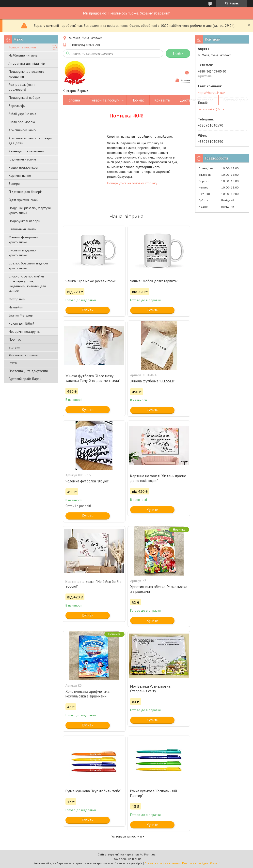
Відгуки (14, 347)
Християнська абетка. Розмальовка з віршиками (159, 589)
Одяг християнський (24, 200)
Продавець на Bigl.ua (126, 859)
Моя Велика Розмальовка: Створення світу (151, 689)
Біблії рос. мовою (22, 122)
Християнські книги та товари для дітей (30, 141)
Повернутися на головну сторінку (132, 183)
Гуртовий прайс (236, 100)
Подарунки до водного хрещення (26, 74)
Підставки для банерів (26, 192)
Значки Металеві (21, 315)
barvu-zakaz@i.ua (211, 109)
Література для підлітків (27, 63)
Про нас (15, 339)
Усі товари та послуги (127, 836)
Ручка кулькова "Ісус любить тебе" (93, 791)
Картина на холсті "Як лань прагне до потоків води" (158, 478)
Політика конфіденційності (201, 863)
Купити (88, 310)
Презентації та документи (28, 371)
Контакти (162, 100)
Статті (13, 363)
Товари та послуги (22, 47)
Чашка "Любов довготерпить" (154, 281)
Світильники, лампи (23, 229)
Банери (14, 184)
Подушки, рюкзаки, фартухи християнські (30, 210)
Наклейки (16, 307)
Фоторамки (17, 299)
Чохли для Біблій (21, 323)
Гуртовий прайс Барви (25, 379)
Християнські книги (23, 130)
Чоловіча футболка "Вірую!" (87, 481)
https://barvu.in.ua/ (211, 93)
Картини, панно (20, 175)
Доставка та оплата (23, 355)
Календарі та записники (26, 151)
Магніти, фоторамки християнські (23, 240)
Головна (74, 100)
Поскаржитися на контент (162, 863)
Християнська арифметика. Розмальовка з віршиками (88, 694)
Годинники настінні (22, 159)
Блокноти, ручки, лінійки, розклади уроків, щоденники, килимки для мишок (27, 284)
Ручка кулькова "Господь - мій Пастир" (154, 793)
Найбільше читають (23, 55)
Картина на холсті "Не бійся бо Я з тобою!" (93, 584)
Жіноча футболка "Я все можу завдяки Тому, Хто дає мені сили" (93, 378)
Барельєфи (17, 106)
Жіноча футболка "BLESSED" (153, 381)
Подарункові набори (24, 98)
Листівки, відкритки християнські (23, 253)
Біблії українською (22, 114)
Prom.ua (150, 854)
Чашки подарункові (23, 167)
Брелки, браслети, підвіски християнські (28, 266)
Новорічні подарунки (25, 332)
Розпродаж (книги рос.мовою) (22, 87)
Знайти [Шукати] (178, 53)
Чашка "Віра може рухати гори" (91, 281)
